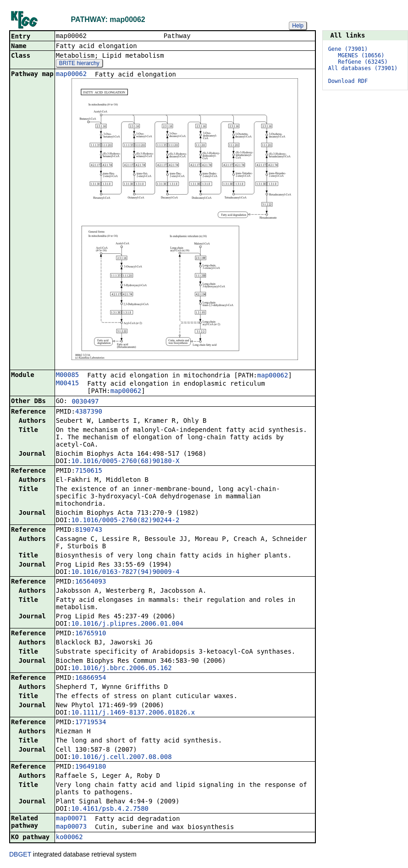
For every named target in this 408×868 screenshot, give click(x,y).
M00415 (68, 384)
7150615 (89, 471)
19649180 (91, 767)
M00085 (68, 376)
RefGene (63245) (363, 62)
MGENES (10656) (361, 55)
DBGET (20, 855)
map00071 (71, 819)
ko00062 (69, 838)
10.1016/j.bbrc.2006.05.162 (121, 669)
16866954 (91, 678)
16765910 (91, 634)
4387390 (89, 412)
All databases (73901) (363, 68)
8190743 (89, 530)
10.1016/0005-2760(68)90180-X (125, 462)
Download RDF (348, 81)
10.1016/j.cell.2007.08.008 (121, 758)
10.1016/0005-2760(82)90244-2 (125, 521)
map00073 (71, 827)
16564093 (91, 582)
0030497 (85, 402)
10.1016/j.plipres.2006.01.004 (127, 624)
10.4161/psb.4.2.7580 (110, 809)
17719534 (91, 723)
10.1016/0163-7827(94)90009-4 (125, 573)
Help (298, 26)
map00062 (71, 75)
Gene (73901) (348, 49)
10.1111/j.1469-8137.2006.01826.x (133, 713)
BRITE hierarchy (79, 64)
